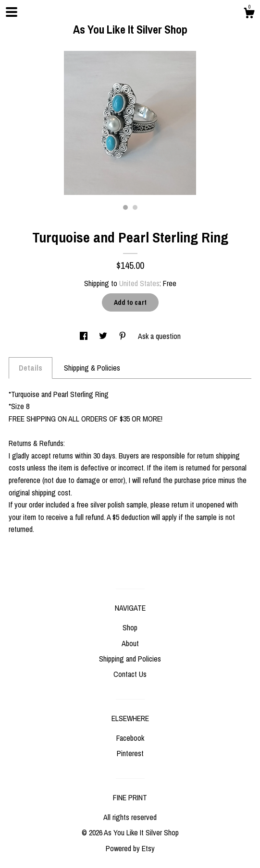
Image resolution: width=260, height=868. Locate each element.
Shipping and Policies (130, 659)
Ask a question (159, 336)
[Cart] (249, 14)
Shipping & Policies (92, 368)
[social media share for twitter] (104, 336)
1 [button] (125, 207)
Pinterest (130, 753)
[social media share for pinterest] (124, 336)
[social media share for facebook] (85, 336)
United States (139, 283)
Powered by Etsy (130, 848)
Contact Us (130, 674)
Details (31, 368)
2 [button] (135, 207)
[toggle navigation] (12, 12)
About (130, 643)
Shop (130, 627)
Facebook (130, 738)
